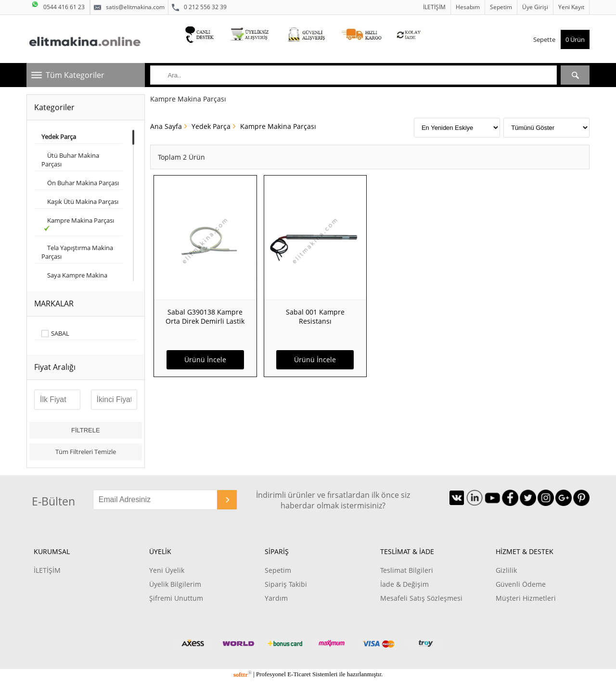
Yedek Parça (211, 126)
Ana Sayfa (166, 126)
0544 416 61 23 (58, 6)
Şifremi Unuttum (176, 598)
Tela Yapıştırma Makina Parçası (77, 252)
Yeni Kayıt (571, 7)
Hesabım (468, 7)
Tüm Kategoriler (75, 75)
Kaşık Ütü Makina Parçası (80, 202)
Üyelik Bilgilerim (175, 584)
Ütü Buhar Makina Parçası (70, 160)
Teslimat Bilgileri (407, 570)
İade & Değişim (404, 584)
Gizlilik (506, 570)
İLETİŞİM (434, 7)
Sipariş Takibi (286, 584)
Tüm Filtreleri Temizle (86, 452)
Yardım (276, 598)
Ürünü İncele (205, 360)
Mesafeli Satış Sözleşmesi (421, 598)
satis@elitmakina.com (129, 7)
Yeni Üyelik (167, 570)
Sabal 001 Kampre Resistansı (315, 316)
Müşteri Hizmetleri (526, 598)
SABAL (60, 334)
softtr (243, 675)
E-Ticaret (299, 675)
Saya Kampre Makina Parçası (74, 279)
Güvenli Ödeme (521, 584)
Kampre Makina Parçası (78, 224)
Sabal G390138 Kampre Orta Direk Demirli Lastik (205, 316)
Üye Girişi (535, 7)
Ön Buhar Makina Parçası (80, 183)
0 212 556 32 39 (199, 7)
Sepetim (501, 7)
